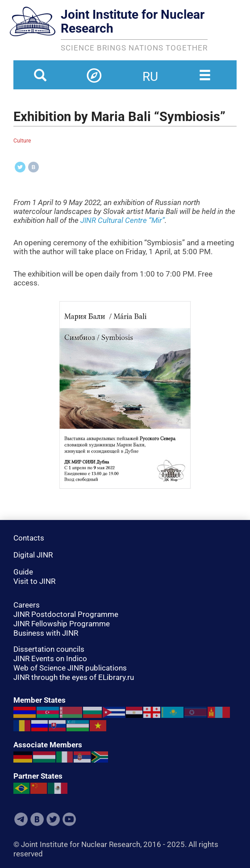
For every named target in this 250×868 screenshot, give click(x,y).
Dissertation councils (49, 649)
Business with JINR (46, 633)
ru (150, 71)
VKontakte (37, 819)
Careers (27, 605)
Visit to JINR (34, 581)
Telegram (21, 819)
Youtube (69, 819)
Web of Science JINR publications (70, 668)
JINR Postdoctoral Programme (66, 614)
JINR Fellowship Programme (62, 624)
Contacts (29, 538)
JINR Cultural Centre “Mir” (123, 220)
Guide (23, 572)
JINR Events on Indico (50, 658)
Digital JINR (33, 555)
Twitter (53, 819)
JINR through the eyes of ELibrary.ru (74, 677)
